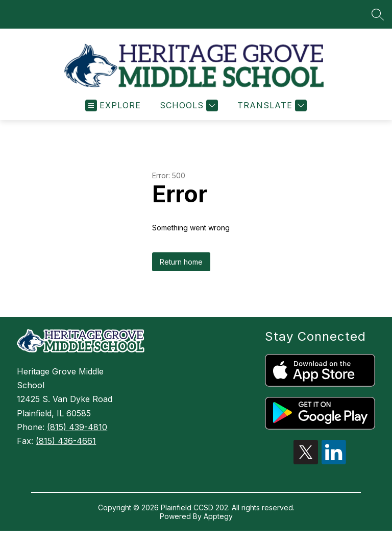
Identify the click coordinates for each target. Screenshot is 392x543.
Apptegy (218, 521)
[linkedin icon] (334, 466)
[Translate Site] (271, 110)
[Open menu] (113, 110)
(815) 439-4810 (77, 432)
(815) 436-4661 (66, 445)
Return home (181, 266)
